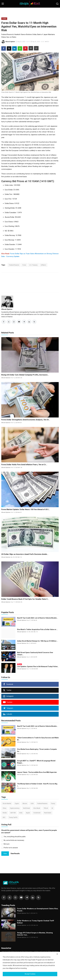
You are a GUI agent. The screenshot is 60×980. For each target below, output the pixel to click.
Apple (28, 813)
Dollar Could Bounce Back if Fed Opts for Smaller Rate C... (25, 599)
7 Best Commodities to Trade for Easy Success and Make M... (38, 739)
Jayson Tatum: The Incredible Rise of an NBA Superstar (37, 772)
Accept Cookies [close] (30, 974)
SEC (4, 817)
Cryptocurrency (15, 808)
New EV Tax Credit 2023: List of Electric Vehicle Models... (38, 618)
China (4, 808)
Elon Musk (37, 808)
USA (32, 803)
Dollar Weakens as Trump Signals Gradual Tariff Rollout (36, 922)
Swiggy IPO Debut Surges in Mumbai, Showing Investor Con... (35, 934)
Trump (53, 803)
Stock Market (7, 803)
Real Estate (48, 813)
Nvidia (5, 813)
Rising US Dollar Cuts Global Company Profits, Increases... (25, 375)
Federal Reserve (14, 265)
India (21, 813)
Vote (5, 854)
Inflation (43, 265)
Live (19, 664)
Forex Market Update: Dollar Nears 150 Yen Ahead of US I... (26, 509)
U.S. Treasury (33, 265)
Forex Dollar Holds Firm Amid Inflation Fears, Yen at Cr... (24, 465)
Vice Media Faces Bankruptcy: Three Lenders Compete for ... (37, 750)
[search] (57, 4)
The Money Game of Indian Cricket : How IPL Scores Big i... (37, 785)
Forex (24, 265)
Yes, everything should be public (15, 837)
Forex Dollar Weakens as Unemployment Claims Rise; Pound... (38, 910)
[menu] (3, 4)
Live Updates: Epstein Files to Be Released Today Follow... (38, 667)
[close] (57, 954)
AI (52, 808)
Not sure (7, 844)
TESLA (46, 808)
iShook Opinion (7, 309)
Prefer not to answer (11, 848)
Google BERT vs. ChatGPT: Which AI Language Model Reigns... (36, 762)
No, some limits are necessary (14, 840)
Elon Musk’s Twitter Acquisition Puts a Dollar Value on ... (37, 629)
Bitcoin (25, 803)
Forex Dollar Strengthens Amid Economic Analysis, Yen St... (26, 420)
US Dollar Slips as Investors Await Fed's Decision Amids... (25, 554)
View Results (15, 854)
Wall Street (26, 808)
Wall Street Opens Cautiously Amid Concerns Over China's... (35, 654)
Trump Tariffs (13, 817)
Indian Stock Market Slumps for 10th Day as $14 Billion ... (38, 641)
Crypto (17, 803)
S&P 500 (13, 813)
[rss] (38, 898)
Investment (37, 813)
